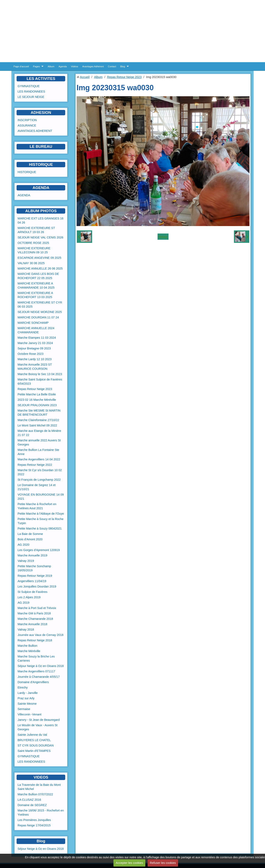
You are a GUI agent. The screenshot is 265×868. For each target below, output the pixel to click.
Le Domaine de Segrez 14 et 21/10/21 (37, 487)
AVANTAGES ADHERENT (35, 131)
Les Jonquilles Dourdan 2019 (37, 586)
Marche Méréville (29, 651)
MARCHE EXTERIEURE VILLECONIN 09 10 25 (34, 250)
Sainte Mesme (27, 704)
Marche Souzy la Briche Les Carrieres (36, 659)
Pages (37, 66)
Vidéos (75, 66)
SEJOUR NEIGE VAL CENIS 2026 (40, 237)
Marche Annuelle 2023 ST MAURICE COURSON (35, 367)
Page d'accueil (21, 66)
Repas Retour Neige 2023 (35, 389)
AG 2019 (23, 603)
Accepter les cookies (129, 863)
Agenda (63, 66)
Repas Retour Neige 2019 (35, 576)
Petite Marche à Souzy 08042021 (40, 529)
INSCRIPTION (27, 120)
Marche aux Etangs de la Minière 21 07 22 (39, 433)
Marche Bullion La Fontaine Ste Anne (38, 452)
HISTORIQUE (41, 164)
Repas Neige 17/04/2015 (34, 825)
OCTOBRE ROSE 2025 (33, 243)
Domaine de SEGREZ (32, 805)
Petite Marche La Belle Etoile (37, 394)
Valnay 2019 (26, 561)
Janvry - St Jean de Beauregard (39, 720)
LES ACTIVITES (41, 79)
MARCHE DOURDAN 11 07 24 (38, 317)
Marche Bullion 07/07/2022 (35, 794)
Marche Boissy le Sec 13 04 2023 (40, 374)
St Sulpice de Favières (33, 592)
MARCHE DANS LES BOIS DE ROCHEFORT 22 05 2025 (38, 276)
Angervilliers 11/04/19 (32, 581)
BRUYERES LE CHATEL (34, 740)
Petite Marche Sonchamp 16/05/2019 (34, 568)
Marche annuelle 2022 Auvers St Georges (39, 442)
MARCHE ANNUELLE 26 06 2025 (40, 268)
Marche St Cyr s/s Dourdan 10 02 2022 (40, 472)
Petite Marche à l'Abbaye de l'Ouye (41, 514)
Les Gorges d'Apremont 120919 (39, 550)
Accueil (85, 77)
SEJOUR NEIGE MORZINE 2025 (40, 312)
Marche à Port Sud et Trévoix (37, 608)
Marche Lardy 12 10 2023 (35, 359)
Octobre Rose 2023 (31, 354)
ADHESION (41, 113)
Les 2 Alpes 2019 (29, 597)
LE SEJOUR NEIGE (31, 97)
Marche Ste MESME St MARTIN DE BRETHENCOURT (39, 413)
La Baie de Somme (30, 534)
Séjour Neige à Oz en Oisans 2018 (41, 666)
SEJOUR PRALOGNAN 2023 (37, 405)
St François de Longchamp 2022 (39, 480)
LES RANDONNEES (31, 91)
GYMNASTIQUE (29, 86)
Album (51, 66)
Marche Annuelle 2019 (32, 555)
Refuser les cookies (163, 863)
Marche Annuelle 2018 (32, 624)
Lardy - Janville (28, 693)
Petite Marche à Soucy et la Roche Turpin (41, 521)
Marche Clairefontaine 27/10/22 (38, 420)
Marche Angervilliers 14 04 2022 (39, 459)
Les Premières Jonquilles (34, 820)
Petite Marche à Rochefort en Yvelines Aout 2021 (37, 506)
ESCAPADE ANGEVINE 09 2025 (39, 258)
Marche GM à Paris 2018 (34, 613)
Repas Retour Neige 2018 (35, 640)
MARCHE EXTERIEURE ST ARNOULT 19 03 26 (36, 230)
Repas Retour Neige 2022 (35, 465)
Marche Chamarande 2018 (35, 619)
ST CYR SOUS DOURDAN (36, 745)
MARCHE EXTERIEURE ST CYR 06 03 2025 (40, 305)
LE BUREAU (41, 146)
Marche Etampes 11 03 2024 (37, 338)
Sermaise (24, 709)
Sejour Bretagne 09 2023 (34, 348)
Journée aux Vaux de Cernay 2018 (40, 635)
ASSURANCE (27, 125)
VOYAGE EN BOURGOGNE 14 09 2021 (41, 497)
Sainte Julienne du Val (32, 735)
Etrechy (23, 687)
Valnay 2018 (26, 630)
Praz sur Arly (26, 698)
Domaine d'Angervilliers (33, 682)
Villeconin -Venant (30, 714)
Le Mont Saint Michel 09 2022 (37, 425)
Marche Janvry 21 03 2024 (35, 343)
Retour (163, 237)
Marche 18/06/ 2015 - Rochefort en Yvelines (41, 813)
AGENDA (24, 195)
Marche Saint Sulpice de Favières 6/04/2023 (40, 382)
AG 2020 (23, 545)
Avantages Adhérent (93, 66)
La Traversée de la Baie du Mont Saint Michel (39, 787)
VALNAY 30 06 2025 (31, 263)
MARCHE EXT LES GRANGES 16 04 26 (40, 220)
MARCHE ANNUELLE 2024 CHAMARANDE (36, 330)
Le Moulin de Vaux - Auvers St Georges (38, 727)
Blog (123, 66)
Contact (112, 66)
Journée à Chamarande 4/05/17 (39, 677)
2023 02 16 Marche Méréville (37, 400)
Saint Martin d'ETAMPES (34, 751)
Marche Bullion (27, 646)
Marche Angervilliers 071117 (36, 671)
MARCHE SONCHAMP (33, 323)
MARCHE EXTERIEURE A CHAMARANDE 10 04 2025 (36, 285)
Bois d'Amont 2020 (30, 539)
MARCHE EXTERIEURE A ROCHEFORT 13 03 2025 (35, 295)
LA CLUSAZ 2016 (29, 800)
